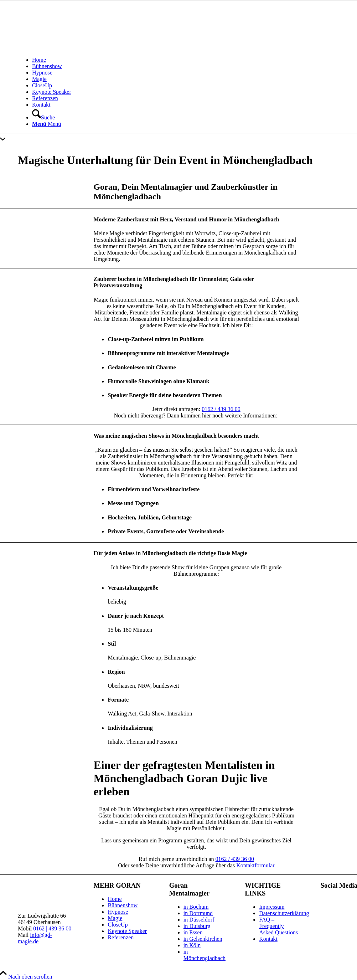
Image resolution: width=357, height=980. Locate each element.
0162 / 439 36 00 (221, 409)
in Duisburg (197, 926)
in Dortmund (198, 913)
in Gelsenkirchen (203, 939)
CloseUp (118, 925)
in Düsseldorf (199, 920)
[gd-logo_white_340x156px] (125, 48)
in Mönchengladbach (205, 955)
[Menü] (46, 124)
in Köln (192, 945)
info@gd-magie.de (35, 938)
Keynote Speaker (127, 931)
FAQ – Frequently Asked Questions (278, 926)
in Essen (193, 932)
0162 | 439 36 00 (52, 928)
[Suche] (43, 117)
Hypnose (118, 912)
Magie (115, 918)
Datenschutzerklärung (284, 913)
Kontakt (268, 939)
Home (115, 899)
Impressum (272, 907)
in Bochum (196, 907)
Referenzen (121, 937)
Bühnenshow (123, 905)
